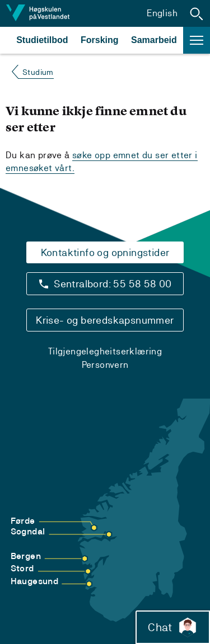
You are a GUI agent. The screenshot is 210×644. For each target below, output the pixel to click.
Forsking (100, 40)
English (162, 13)
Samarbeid (154, 40)
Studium (38, 72)
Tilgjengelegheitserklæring (105, 351)
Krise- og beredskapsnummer (105, 320)
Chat (173, 627)
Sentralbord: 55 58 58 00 (113, 284)
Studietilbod (42, 40)
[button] (197, 13)
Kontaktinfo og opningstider (105, 252)
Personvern (105, 365)
